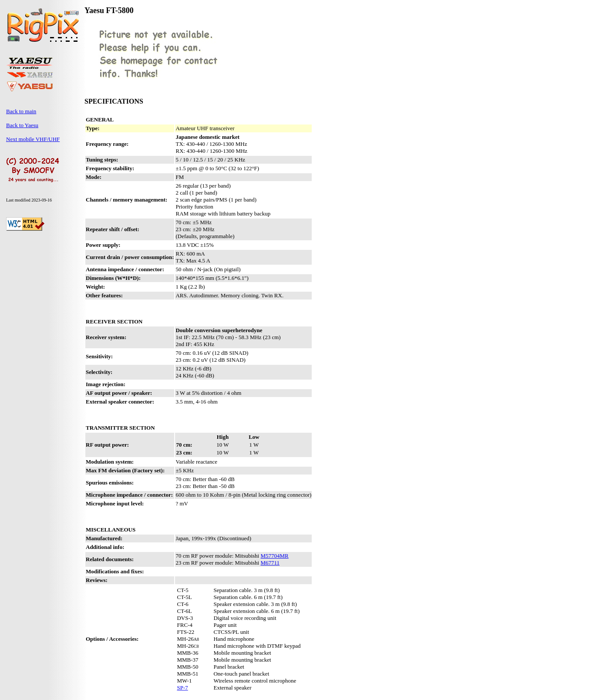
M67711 (270, 563)
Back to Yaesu (22, 125)
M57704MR (274, 556)
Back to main (21, 111)
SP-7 (182, 688)
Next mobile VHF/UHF (33, 139)
